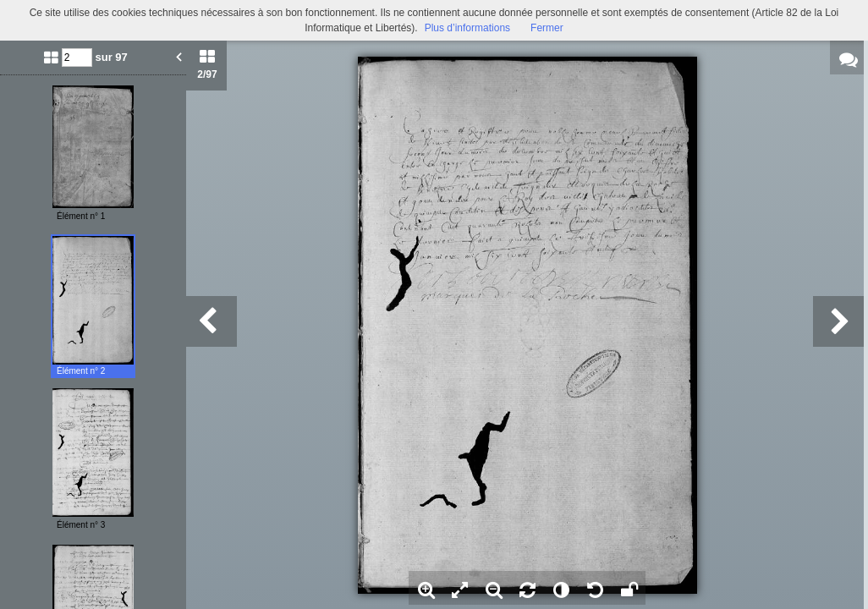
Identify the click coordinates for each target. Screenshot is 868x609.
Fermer (547, 28)
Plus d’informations (467, 28)
